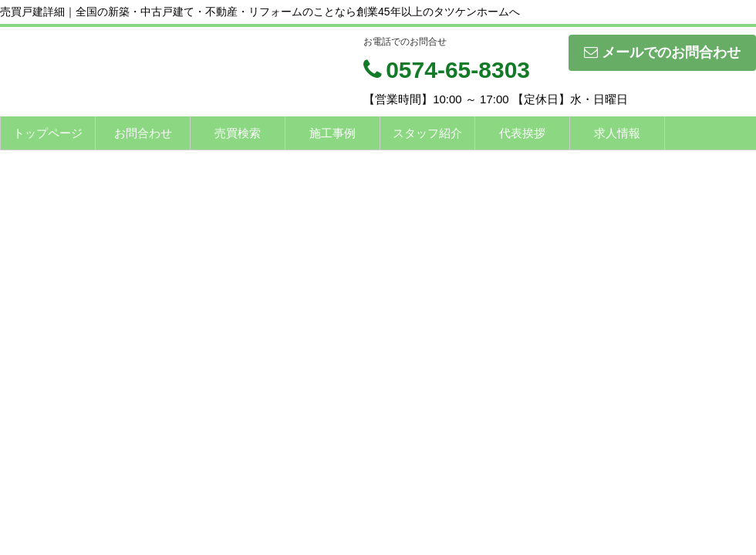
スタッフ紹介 (427, 133)
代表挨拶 (522, 133)
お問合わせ (143, 133)
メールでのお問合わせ (662, 52)
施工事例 (332, 133)
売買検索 (238, 133)
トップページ (48, 133)
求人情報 (617, 133)
